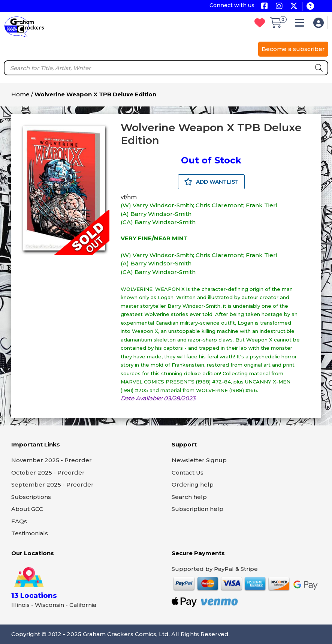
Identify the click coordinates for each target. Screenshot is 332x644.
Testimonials (30, 533)
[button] (301, 25)
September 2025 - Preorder (52, 484)
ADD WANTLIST (211, 182)
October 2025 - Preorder (48, 473)
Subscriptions (31, 497)
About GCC (27, 509)
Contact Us (188, 473)
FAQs (19, 521)
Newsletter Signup (199, 460)
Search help (189, 497)
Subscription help (197, 509)
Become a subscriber (293, 49)
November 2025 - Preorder (52, 460)
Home (20, 94)
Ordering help (193, 484)
